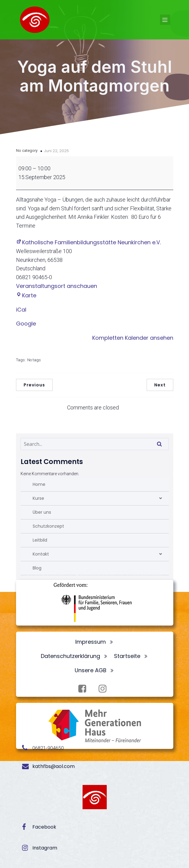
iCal (21, 310)
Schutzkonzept (48, 526)
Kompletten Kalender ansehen (133, 338)
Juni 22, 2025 (56, 151)
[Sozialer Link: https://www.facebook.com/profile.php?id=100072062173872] (85, 689)
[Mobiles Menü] (165, 20)
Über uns (42, 512)
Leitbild (40, 540)
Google (26, 324)
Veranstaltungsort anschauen (57, 286)
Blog (37, 568)
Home (39, 484)
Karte (26, 295)
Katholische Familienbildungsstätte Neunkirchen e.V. (88, 242)
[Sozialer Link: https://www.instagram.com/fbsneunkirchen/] (105, 689)
